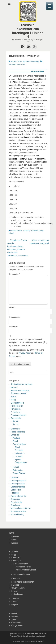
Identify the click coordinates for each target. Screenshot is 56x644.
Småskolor (15, 499)
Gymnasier (15, 429)
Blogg (13, 400)
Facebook (16, 585)
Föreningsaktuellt (21, 564)
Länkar (14, 591)
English (15, 543)
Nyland (18, 460)
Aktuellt (14, 387)
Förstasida (16, 558)
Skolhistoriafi (19, 594)
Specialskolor (17, 502)
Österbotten (18, 470)
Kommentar (14, 274)
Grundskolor (16, 418)
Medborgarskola (18, 484)
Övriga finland (21, 463)
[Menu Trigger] (49, 6)
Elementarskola (17, 403)
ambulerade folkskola (20, 391)
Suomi (14, 540)
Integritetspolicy (41, 636)
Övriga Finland (19, 473)
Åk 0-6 (16, 421)
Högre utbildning (18, 432)
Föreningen (16, 409)
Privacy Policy (25, 353)
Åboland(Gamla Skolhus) (22, 384)
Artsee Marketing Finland (35, 641)
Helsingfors (20, 453)
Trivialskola (16, 505)
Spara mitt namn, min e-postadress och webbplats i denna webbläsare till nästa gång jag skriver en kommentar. (28, 342)
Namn (12, 307)
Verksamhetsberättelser (21, 508)
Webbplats (13, 327)
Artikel (13, 397)
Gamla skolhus (17, 231)
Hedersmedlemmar (22, 574)
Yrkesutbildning (17, 514)
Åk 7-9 (16, 424)
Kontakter (16, 579)
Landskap (27, 231)
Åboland (16, 438)
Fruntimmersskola (18, 415)
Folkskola (19, 450)
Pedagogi (15, 493)
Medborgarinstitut (18, 481)
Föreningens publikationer (23, 582)
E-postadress (15, 317)
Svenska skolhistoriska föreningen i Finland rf (28, 31)
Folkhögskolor (17, 406)
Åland (15, 441)
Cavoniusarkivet (18, 588)
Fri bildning (15, 412)
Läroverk (34, 231)
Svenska (15, 537)
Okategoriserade (18, 487)
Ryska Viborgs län (19, 496)
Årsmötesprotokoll (19, 394)
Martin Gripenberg (32, 61)
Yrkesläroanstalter (19, 511)
